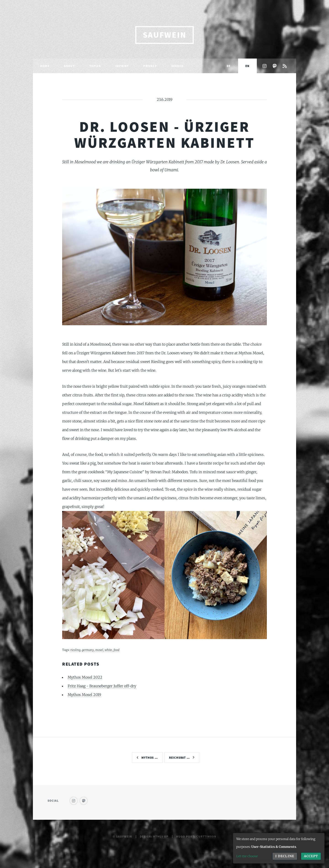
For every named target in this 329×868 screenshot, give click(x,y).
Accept (311, 856)
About (69, 66)
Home (45, 66)
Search (178, 66)
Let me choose (247, 856)
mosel (99, 650)
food (116, 650)
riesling (75, 650)
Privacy (150, 66)
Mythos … (150, 758)
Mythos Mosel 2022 (85, 677)
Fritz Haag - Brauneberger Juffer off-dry (102, 686)
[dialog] (279, 848)
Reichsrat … (180, 758)
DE (229, 66)
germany (88, 650)
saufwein (165, 35)
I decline (285, 856)
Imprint (122, 66)
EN (247, 66)
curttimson (206, 836)
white (108, 650)
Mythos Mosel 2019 (84, 695)
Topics (95, 66)
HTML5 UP (161, 836)
